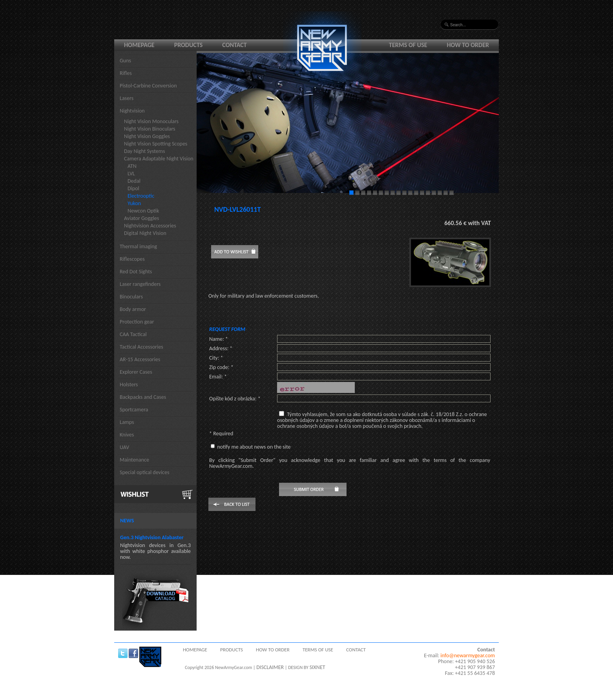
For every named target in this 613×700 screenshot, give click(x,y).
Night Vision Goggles (147, 136)
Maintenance (134, 460)
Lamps (127, 422)
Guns (125, 61)
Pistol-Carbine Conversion (148, 86)
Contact (234, 45)
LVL (131, 174)
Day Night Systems (144, 151)
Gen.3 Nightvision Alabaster (152, 537)
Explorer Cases (136, 372)
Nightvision (132, 111)
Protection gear (137, 322)
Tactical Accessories (141, 347)
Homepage (139, 45)
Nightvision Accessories (150, 226)
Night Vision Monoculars (151, 121)
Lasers (127, 98)
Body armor (133, 309)
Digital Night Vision (145, 233)
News (127, 521)
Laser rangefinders (140, 284)
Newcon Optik (143, 211)
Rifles (126, 73)
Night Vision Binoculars (150, 129)
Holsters (129, 385)
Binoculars (131, 297)
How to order (468, 45)
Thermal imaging (138, 246)
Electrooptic (141, 196)
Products (189, 45)
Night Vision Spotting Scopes (156, 144)
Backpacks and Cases (143, 397)
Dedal (134, 181)
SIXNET (317, 667)
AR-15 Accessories (140, 359)
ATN (132, 166)
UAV (124, 447)
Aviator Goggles (141, 218)
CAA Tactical (133, 334)
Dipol (133, 188)
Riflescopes (132, 259)
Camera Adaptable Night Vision (159, 159)
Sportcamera (134, 410)
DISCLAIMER (270, 667)
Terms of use (408, 45)
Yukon (134, 203)
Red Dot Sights (136, 272)
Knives (127, 435)
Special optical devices (145, 472)
